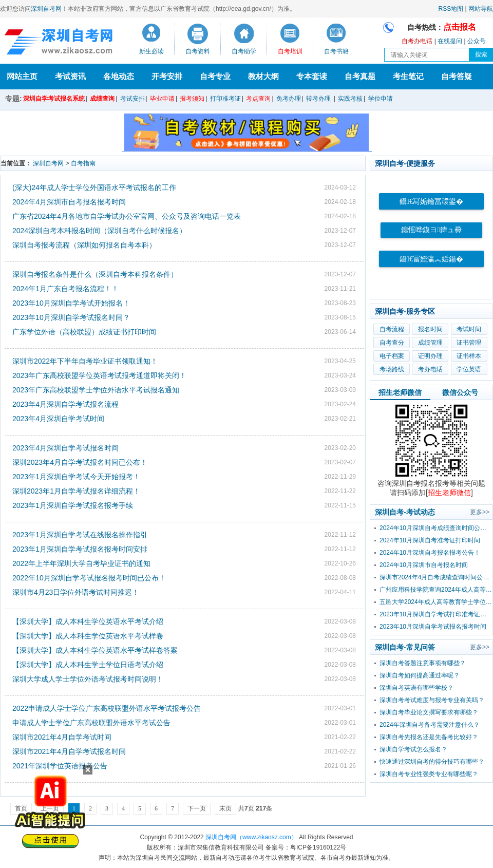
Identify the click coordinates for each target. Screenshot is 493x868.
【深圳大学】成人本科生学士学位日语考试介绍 (88, 665)
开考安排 (167, 76)
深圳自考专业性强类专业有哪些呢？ (429, 774)
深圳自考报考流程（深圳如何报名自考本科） (84, 245)
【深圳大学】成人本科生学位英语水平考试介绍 (88, 621)
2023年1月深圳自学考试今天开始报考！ (76, 477)
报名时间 (430, 329)
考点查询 (258, 99)
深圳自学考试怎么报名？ (413, 749)
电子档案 (392, 356)
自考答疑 (457, 76)
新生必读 (151, 51)
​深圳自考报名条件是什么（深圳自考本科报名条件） (95, 274)
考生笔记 (408, 76)
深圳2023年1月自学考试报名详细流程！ (76, 491)
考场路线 (392, 369)
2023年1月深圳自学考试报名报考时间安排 (80, 549)
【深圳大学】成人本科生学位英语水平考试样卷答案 (95, 650)
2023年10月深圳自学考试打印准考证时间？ (436, 614)
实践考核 (350, 99)
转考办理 (318, 99)
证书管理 (469, 343)
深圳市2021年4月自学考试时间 (62, 737)
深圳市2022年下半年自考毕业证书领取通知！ (85, 361)
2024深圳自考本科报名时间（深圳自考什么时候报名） (99, 231)
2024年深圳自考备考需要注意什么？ (430, 725)
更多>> (480, 512)
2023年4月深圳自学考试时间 (58, 419)
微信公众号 (460, 392)
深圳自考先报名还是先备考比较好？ (429, 737)
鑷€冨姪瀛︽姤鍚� (431, 259)
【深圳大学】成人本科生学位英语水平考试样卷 (88, 636)
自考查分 (392, 343)
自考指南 (83, 163)
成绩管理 (430, 343)
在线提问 (450, 41)
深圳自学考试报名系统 (54, 99)
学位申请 (381, 99)
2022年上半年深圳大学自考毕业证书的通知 (81, 563)
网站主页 (22, 76)
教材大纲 (263, 76)
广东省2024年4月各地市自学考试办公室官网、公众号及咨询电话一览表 (127, 216)
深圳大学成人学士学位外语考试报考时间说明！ (88, 679)
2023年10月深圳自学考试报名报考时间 (433, 627)
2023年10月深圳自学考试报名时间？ (71, 317)
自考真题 (360, 76)
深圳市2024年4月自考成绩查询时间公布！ (436, 577)
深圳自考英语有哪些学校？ (416, 688)
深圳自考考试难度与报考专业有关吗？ (432, 700)
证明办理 (430, 356)
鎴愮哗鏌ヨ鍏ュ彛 (431, 230)
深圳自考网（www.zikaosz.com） (251, 837)
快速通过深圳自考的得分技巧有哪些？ (432, 762)
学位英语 (469, 369)
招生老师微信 (400, 392)
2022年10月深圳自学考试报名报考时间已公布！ (89, 578)
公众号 (477, 41)
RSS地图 (451, 9)
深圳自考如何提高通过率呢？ (420, 675)
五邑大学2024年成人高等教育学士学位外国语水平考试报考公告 (436, 602)
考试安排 (132, 99)
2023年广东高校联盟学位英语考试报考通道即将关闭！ (99, 375)
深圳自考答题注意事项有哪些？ (423, 663)
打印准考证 (225, 99)
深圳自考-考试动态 (405, 512)
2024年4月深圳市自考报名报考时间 (69, 202)
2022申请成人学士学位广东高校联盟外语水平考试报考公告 (107, 708)
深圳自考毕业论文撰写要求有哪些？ (429, 712)
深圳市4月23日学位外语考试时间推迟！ (76, 592)
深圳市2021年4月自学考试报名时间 (69, 751)
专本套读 (312, 76)
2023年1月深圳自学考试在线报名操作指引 (80, 535)
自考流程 (392, 329)
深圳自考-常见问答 (405, 647)
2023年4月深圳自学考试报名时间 (65, 448)
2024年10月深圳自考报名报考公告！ (430, 553)
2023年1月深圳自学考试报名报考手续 (73, 505)
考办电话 (430, 369)
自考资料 (198, 51)
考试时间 (469, 329)
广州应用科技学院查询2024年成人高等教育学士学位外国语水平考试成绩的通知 (436, 590)
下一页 (197, 808)
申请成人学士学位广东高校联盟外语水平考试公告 (91, 723)
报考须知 (192, 99)
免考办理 (289, 99)
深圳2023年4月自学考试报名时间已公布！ (80, 462)
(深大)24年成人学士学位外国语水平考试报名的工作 (94, 187)
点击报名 (460, 27)
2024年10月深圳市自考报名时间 (424, 565)
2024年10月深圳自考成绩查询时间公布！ (436, 528)
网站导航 (481, 9)
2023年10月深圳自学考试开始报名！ (71, 303)
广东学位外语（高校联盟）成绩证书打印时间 (84, 332)
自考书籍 (336, 51)
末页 (225, 808)
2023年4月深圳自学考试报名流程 (65, 404)
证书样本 (469, 356)
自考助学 (244, 51)
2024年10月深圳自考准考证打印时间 (430, 540)
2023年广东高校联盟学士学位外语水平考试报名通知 (96, 390)
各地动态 (119, 76)
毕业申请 (162, 99)
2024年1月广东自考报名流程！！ (65, 289)
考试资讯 (70, 76)
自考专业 (215, 76)
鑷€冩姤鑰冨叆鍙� (431, 202)
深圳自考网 (46, 9)
